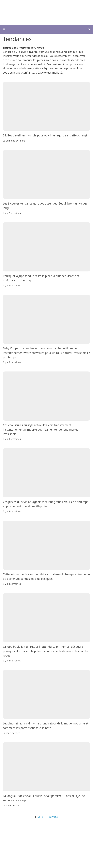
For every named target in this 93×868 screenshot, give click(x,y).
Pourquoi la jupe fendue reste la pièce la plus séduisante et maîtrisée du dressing (41, 278)
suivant (52, 817)
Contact (52, 829)
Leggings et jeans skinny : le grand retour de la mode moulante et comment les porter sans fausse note (46, 726)
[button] (89, 29)
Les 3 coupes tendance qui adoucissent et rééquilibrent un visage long (45, 206)
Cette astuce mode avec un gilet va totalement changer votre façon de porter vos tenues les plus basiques (46, 576)
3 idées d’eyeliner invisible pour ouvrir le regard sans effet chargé (45, 136)
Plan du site (42, 832)
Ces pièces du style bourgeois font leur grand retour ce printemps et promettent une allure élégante (46, 504)
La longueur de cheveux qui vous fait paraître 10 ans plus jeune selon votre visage (44, 798)
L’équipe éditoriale (38, 829)
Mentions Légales (66, 829)
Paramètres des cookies (61, 832)
